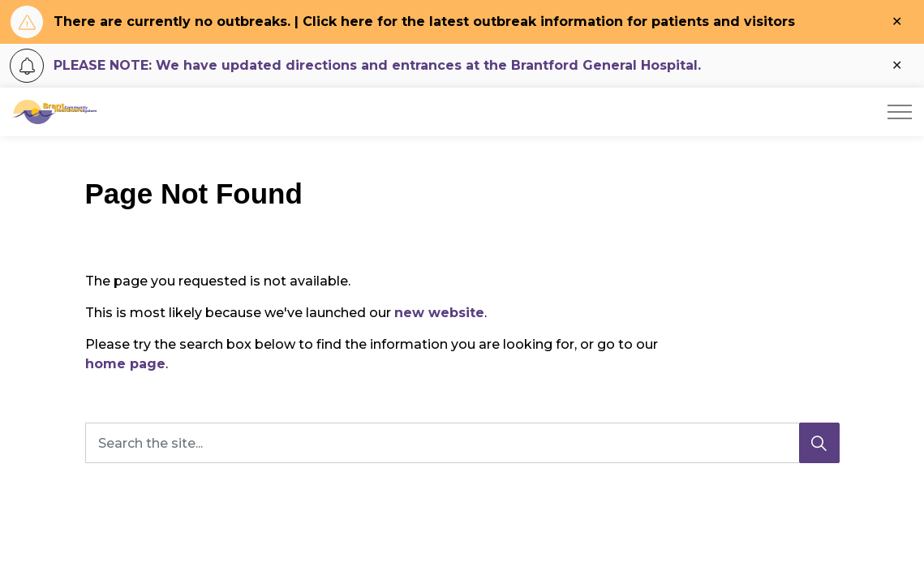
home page (125, 364)
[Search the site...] (462, 443)
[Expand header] (900, 112)
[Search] (819, 443)
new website (439, 313)
